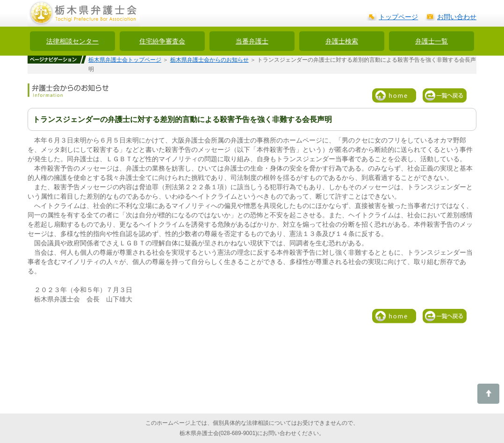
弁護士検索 (342, 41)
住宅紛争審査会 (162, 41)
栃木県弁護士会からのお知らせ (209, 60)
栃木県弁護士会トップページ (125, 60)
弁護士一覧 (432, 41)
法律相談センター (72, 41)
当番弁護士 (252, 41)
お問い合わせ (457, 17)
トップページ (398, 17)
